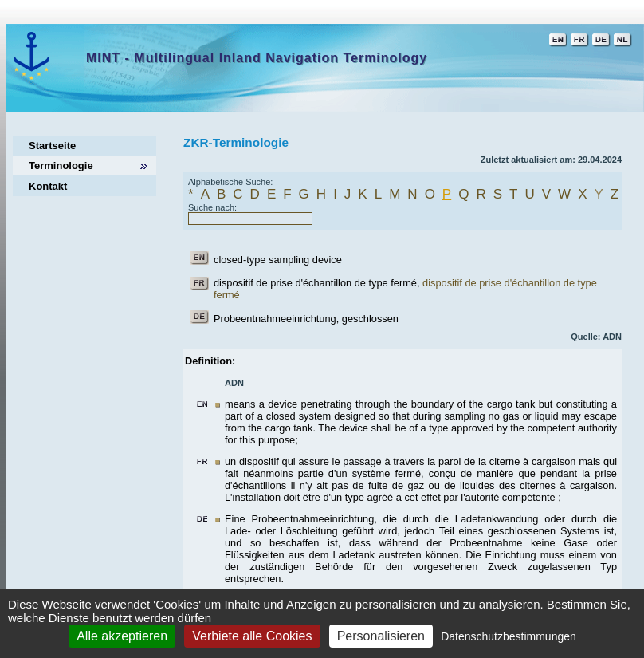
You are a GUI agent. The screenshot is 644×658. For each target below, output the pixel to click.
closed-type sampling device (278, 260)
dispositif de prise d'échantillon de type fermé (315, 283)
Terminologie (61, 165)
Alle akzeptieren (122, 636)
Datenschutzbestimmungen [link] (509, 636)
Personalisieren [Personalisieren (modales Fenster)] (381, 636)
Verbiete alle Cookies (252, 636)
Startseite (52, 146)
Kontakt (48, 186)
